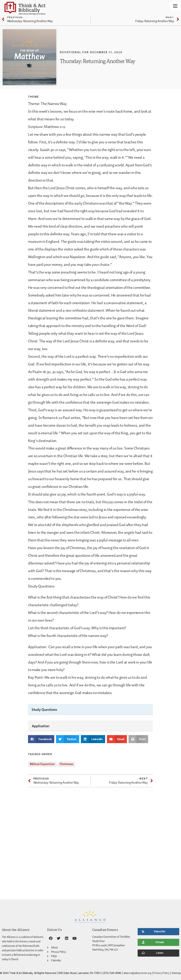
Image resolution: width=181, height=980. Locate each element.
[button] (41, 739)
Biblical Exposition (42, 764)
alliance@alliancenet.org (137, 973)
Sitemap (176, 973)
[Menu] (175, 6)
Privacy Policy (161, 973)
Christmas (66, 764)
